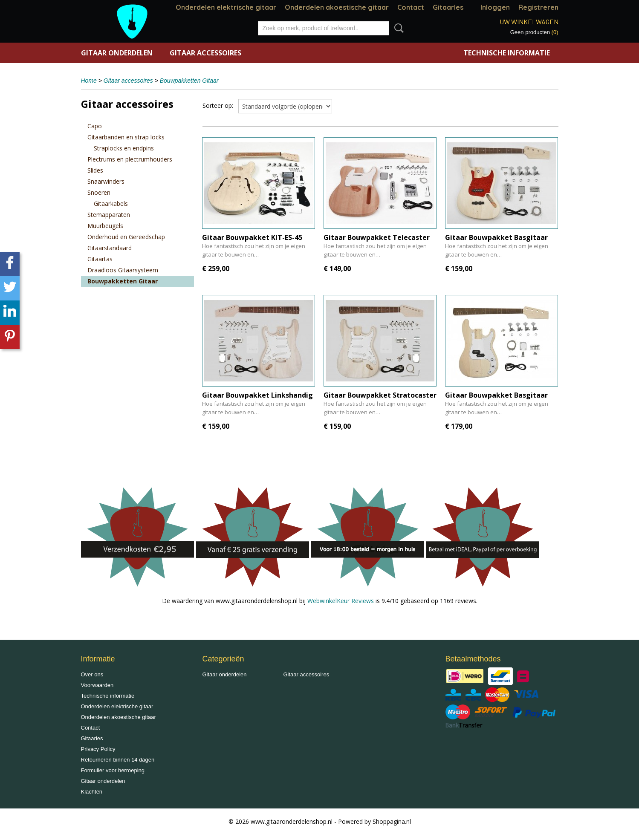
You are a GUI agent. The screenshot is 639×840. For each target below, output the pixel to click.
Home (89, 81)
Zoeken (397, 28)
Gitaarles (448, 7)
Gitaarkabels (111, 204)
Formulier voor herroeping (113, 770)
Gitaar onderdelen (117, 53)
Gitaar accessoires (205, 53)
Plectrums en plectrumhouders (130, 159)
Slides (95, 170)
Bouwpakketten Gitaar (189, 81)
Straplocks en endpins (124, 148)
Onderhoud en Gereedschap (126, 237)
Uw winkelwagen (529, 22)
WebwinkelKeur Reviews (341, 601)
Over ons (92, 674)
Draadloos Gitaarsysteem (123, 270)
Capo (95, 126)
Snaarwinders (106, 181)
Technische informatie (507, 53)
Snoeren (99, 192)
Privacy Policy (98, 749)
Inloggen (495, 7)
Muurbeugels (105, 226)
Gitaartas (100, 259)
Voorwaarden (97, 685)
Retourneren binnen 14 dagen (118, 760)
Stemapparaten (109, 215)
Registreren (538, 7)
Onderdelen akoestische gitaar (337, 7)
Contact (411, 7)
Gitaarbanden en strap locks (126, 137)
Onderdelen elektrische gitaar (226, 7)
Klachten (92, 792)
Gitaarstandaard (110, 248)
